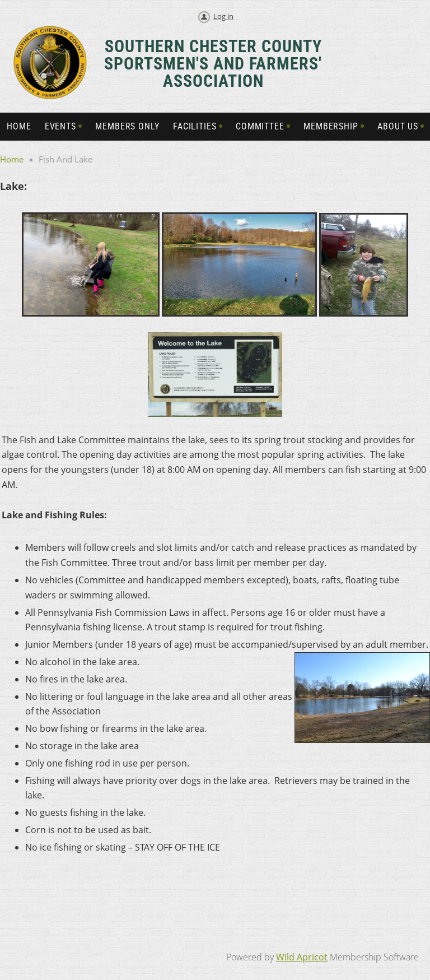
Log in (223, 16)
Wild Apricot (302, 957)
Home (12, 159)
